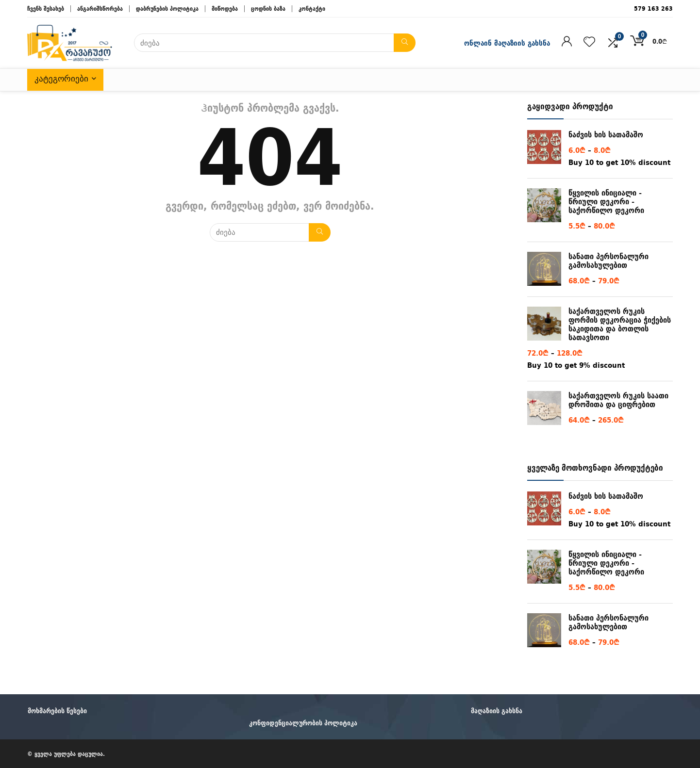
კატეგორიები (61, 79)
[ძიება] (405, 43)
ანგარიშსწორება (100, 8)
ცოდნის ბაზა (268, 8)
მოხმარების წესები (57, 711)
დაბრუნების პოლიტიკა (167, 8)
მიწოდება (225, 8)
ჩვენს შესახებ (46, 8)
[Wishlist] (589, 42)
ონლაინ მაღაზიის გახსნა (507, 43)
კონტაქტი (312, 8)
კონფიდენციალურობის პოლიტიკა (303, 723)
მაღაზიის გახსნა (497, 711)
